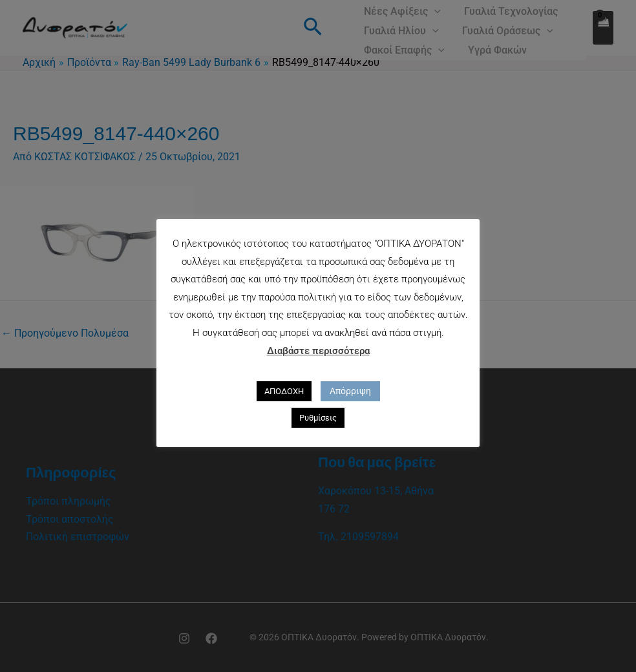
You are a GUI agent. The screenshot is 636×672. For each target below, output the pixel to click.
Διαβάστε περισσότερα (318, 351)
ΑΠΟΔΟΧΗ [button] (284, 391)
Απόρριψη (350, 391)
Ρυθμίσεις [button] (318, 418)
